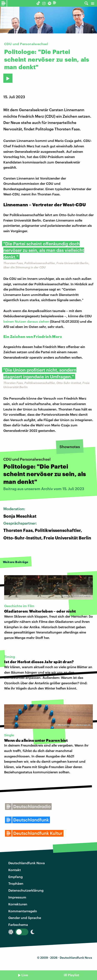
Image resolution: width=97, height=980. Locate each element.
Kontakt (15, 870)
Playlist (73, 975)
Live (25, 975)
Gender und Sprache (25, 918)
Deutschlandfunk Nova (27, 863)
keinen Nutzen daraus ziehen (26, 321)
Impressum (17, 897)
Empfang (16, 877)
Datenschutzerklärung (26, 890)
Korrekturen (18, 904)
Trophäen (16, 883)
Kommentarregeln (23, 911)
